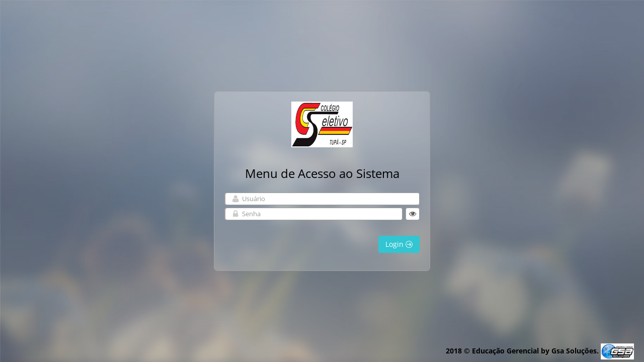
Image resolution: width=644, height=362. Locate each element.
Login (399, 244)
